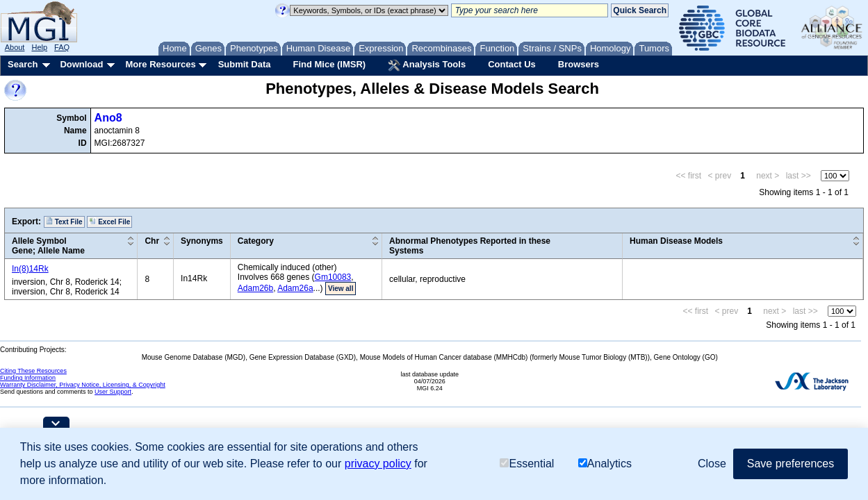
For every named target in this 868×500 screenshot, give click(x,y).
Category (256, 241)
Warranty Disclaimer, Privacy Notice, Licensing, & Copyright (83, 385)
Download (81, 64)
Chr (152, 241)
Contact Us (512, 64)
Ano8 (108, 118)
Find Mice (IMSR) (329, 64)
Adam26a (295, 288)
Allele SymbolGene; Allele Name (48, 246)
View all (341, 289)
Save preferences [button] (791, 464)
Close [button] (712, 464)
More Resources (160, 64)
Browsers (579, 64)
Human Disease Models (676, 241)
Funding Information (28, 378)
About (15, 47)
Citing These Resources (33, 371)
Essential (527, 464)
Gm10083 (333, 277)
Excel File (109, 222)
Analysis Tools (427, 65)
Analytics (605, 464)
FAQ (62, 47)
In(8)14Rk (30, 269)
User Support (113, 392)
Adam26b (255, 288)
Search (23, 64)
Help (39, 47)
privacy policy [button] (378, 464)
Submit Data (245, 64)
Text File (64, 222)
